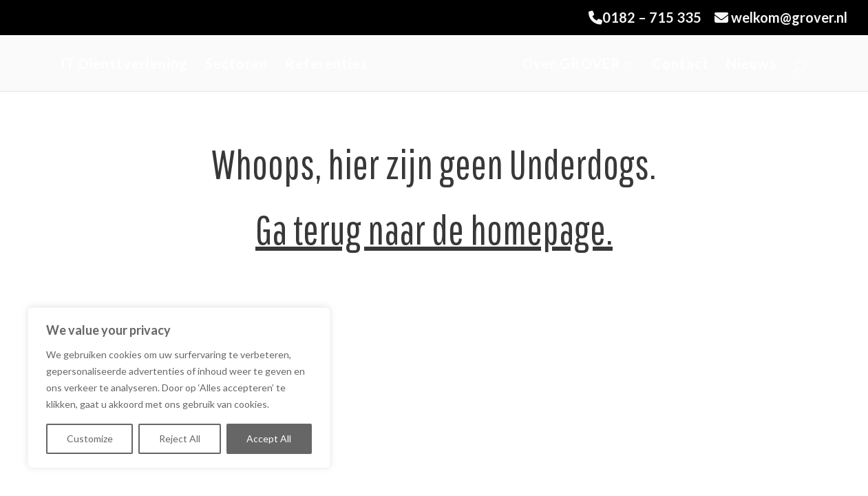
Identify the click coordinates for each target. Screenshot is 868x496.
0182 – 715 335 (645, 18)
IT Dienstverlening (124, 65)
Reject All (180, 438)
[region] (179, 388)
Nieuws (751, 65)
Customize (90, 438)
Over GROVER (571, 65)
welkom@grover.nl (781, 18)
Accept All (269, 438)
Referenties (326, 65)
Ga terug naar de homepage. (434, 229)
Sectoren (236, 65)
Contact (680, 65)
